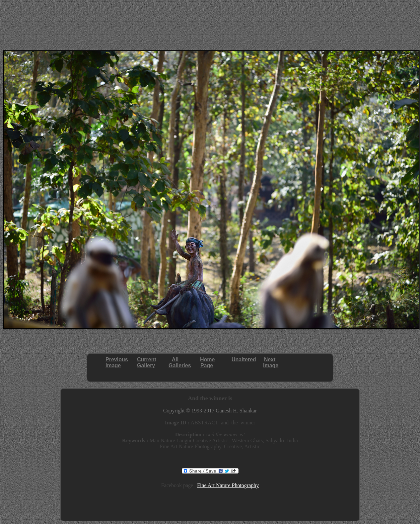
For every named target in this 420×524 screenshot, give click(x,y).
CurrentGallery (147, 362)
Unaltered (244, 359)
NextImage (271, 362)
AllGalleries (180, 362)
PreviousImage (117, 362)
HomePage (207, 362)
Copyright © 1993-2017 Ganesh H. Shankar (210, 411)
